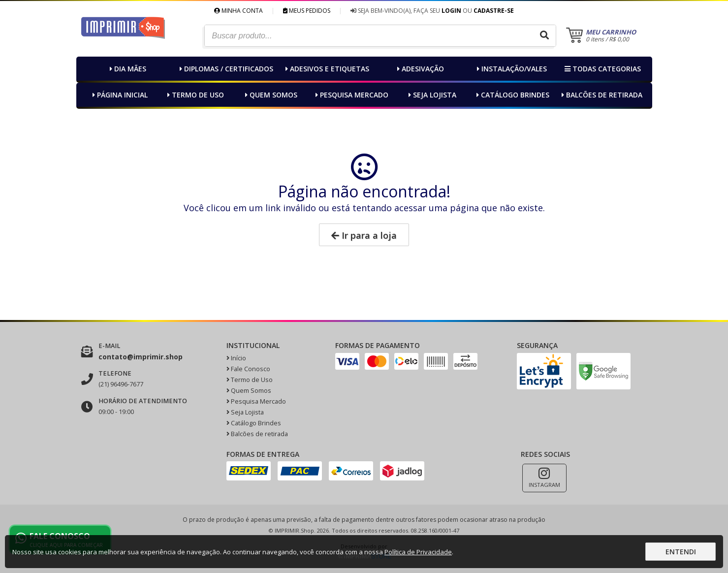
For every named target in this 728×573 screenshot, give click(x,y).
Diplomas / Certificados (225, 69)
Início (236, 358)
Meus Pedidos (307, 11)
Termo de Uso (194, 95)
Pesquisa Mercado (351, 95)
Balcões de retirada (601, 95)
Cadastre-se (494, 11)
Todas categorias (601, 69)
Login (451, 11)
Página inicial (119, 95)
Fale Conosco (248, 369)
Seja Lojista (431, 95)
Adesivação (419, 69)
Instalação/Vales (511, 69)
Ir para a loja (364, 235)
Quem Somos (270, 95)
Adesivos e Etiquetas (326, 69)
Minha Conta (238, 11)
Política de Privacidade (418, 552)
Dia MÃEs (127, 69)
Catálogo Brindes (512, 95)
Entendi (681, 552)
